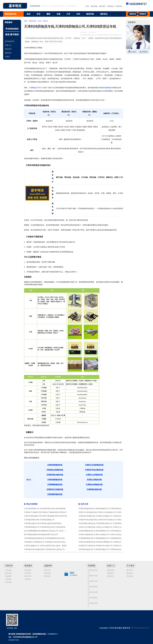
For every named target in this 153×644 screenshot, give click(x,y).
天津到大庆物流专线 (94, 480)
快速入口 (8, 45)
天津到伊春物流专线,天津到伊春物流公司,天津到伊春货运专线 (101, 509)
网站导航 (94, 6)
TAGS (17, 640)
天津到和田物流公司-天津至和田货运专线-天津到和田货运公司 (47, 527)
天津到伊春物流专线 (55, 465)
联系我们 (119, 6)
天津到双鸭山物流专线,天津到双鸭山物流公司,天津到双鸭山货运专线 (104, 523)
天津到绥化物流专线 (94, 489)
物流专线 (90, 14)
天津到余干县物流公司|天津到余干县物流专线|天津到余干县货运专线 (50, 512)
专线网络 (91, 566)
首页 (87, 6)
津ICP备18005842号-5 (140, 628)
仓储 (58, 14)
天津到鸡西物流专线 (55, 480)
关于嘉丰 (131, 566)
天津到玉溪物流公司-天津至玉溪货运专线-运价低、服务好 (45, 546)
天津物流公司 (34, 88)
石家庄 (7, 57)
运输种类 (48, 566)
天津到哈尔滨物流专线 (55, 470)
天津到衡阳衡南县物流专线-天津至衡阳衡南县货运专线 (44, 538)
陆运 (29, 14)
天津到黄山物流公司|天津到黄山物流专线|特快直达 (43, 523)
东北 (40, 21)
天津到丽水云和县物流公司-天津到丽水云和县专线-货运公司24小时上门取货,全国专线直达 (58, 542)
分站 (78, 14)
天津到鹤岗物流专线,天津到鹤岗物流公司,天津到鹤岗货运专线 (101, 538)
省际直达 (104, 14)
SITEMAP (12, 640)
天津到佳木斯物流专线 (94, 484)
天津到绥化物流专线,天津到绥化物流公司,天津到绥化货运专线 (101, 549)
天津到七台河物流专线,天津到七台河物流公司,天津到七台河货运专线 (104, 527)
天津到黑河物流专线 (55, 494)
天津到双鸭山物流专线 (55, 475)
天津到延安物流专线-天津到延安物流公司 (39, 520)
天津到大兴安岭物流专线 (94, 465)
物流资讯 (102, 6)
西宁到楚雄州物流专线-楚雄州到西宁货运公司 (41, 534)
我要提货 (143, 14)
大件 (68, 14)
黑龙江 (46, 21)
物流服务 (28, 566)
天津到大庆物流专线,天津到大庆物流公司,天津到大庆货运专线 (101, 534)
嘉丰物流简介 (10, 41)
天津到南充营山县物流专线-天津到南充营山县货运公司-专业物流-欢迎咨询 (52, 549)
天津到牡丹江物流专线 (55, 489)
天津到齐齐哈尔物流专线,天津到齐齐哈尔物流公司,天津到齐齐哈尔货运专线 (107, 520)
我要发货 (133, 14)
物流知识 (111, 6)
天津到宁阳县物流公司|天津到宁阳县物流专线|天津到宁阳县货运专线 (50, 516)
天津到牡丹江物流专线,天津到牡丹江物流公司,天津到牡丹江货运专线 (104, 546)
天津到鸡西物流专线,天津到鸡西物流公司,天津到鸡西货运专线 (101, 531)
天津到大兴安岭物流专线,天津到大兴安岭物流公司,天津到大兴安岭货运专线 (107, 512)
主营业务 (9, 566)
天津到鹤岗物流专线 (55, 484)
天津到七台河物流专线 (94, 475)
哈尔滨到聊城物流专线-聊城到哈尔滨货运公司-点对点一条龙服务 (48, 531)
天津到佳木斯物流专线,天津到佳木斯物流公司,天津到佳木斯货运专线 (104, 542)
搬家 (48, 14)
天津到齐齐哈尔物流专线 (94, 470)
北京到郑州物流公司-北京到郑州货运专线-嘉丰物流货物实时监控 (48, 509)
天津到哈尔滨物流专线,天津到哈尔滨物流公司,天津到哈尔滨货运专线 (104, 516)
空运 (38, 14)
